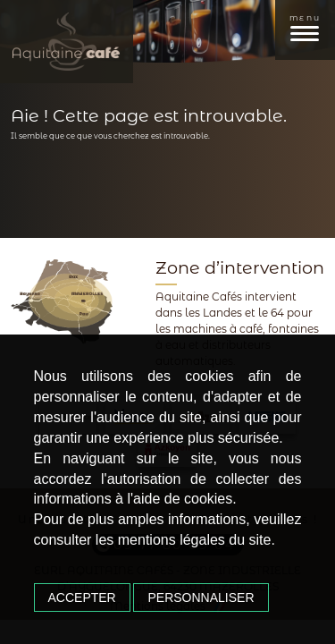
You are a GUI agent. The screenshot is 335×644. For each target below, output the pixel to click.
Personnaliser (201, 597)
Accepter (82, 597)
